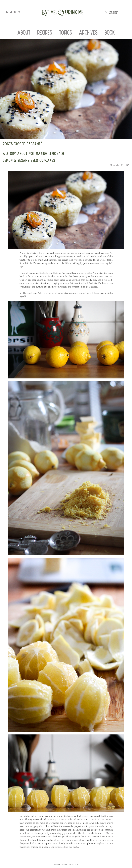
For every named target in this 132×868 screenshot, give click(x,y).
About (24, 32)
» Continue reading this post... (64, 847)
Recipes (45, 32)
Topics (66, 32)
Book (110, 32)
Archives (88, 32)
